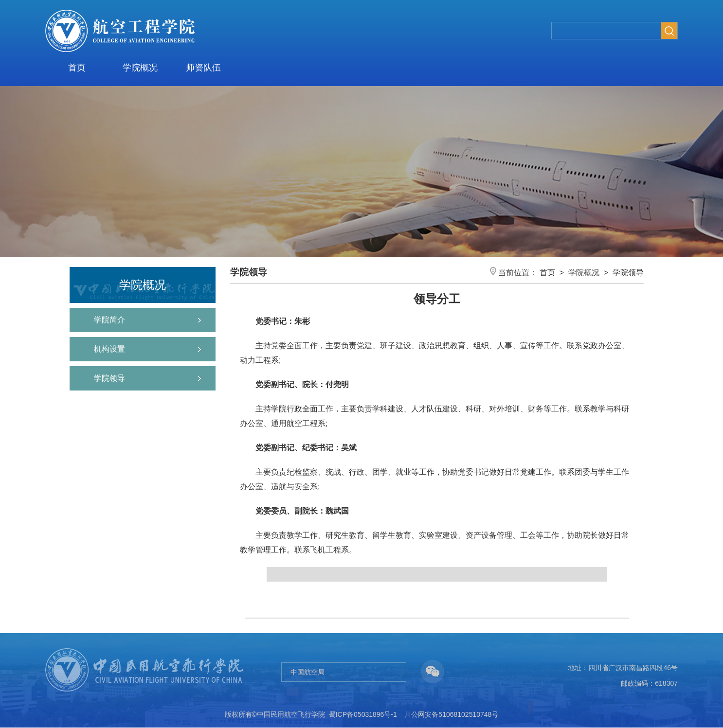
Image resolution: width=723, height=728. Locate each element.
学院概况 (140, 68)
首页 (77, 68)
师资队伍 (203, 68)
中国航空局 (307, 672)
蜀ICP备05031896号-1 (363, 714)
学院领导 (109, 378)
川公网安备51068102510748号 (451, 714)
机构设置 (109, 349)
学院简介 (109, 320)
